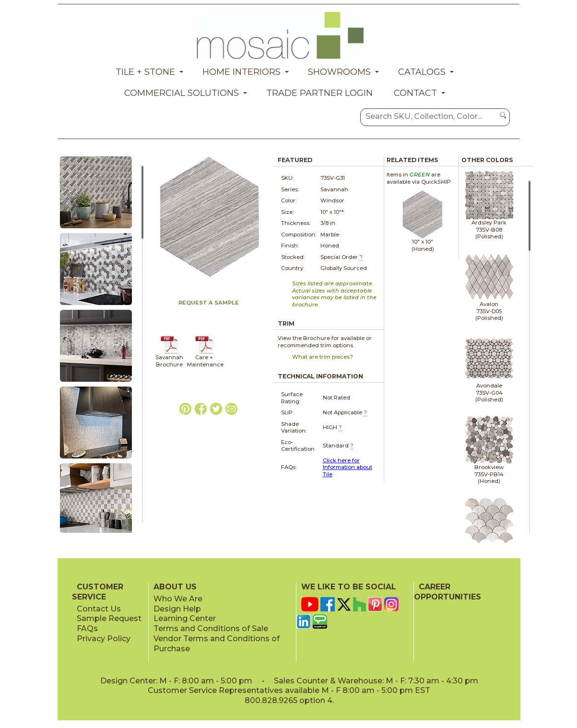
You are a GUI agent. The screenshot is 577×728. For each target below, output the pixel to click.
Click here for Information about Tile (347, 467)
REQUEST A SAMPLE (209, 303)
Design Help (177, 609)
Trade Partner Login (319, 93)
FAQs (87, 628)
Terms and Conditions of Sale (211, 628)
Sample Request (109, 618)
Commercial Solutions (182, 93)
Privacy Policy (104, 639)
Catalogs (422, 72)
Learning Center (185, 618)
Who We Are (178, 599)
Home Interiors (241, 72)
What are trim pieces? (323, 357)
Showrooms (339, 72)
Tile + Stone (145, 72)
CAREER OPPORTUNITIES (447, 592)
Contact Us (99, 609)
